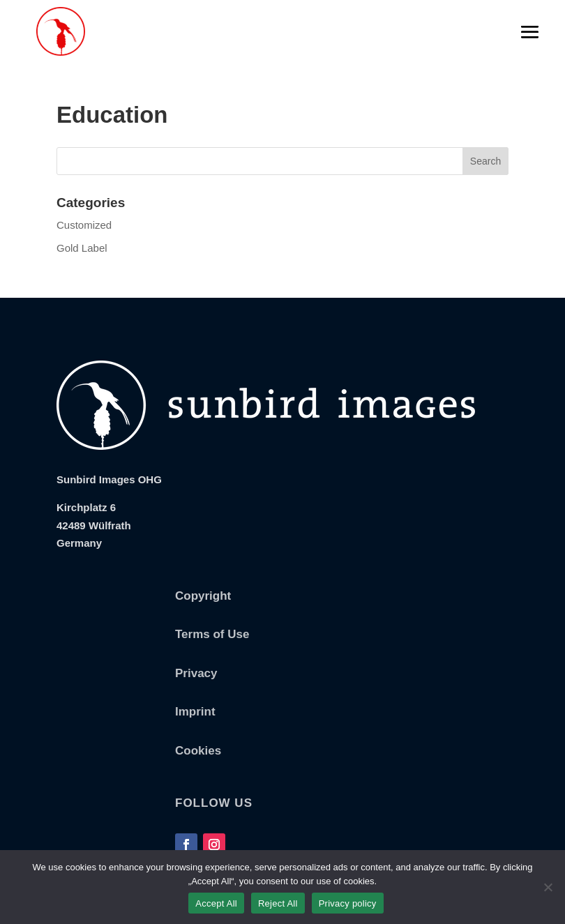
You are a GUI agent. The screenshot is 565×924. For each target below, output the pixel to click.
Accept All (216, 903)
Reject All (278, 903)
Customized (84, 225)
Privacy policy (348, 903)
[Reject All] (548, 887)
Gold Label (82, 248)
